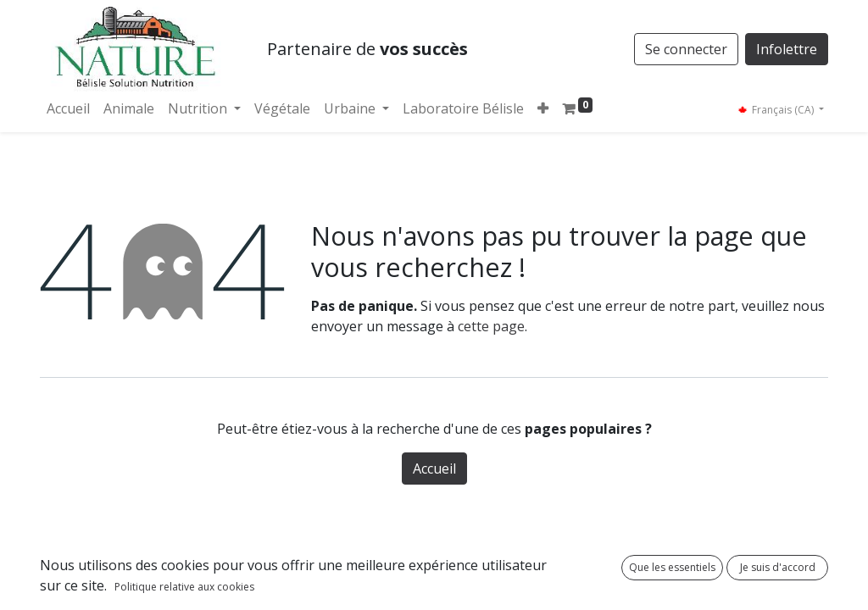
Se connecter (686, 49)
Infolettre (787, 49)
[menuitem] (68, 108)
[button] (543, 108)
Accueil (434, 469)
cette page (491, 326)
